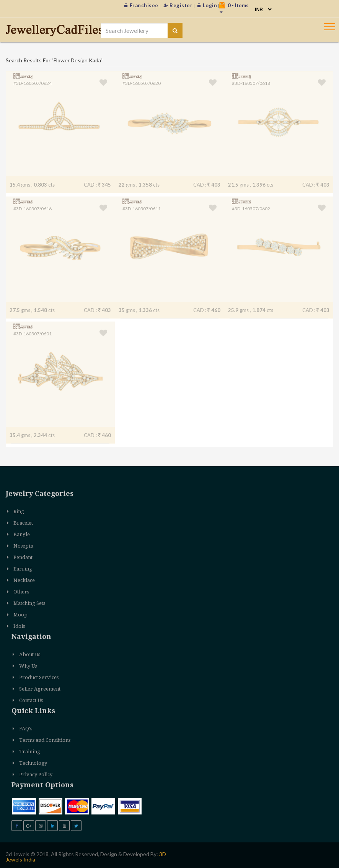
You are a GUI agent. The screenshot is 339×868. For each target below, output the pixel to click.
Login (207, 5)
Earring (23, 569)
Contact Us (31, 700)
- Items (234, 8)
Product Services (39, 677)
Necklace (24, 580)
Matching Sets (29, 603)
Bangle (22, 534)
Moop (20, 615)
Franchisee (141, 5)
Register (178, 5)
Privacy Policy (36, 775)
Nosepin (23, 546)
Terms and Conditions (45, 740)
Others (21, 592)
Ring (19, 511)
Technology (33, 763)
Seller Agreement (40, 689)
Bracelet (23, 523)
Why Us (28, 666)
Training (30, 752)
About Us (30, 654)
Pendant (23, 557)
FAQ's (26, 729)
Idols (19, 626)
